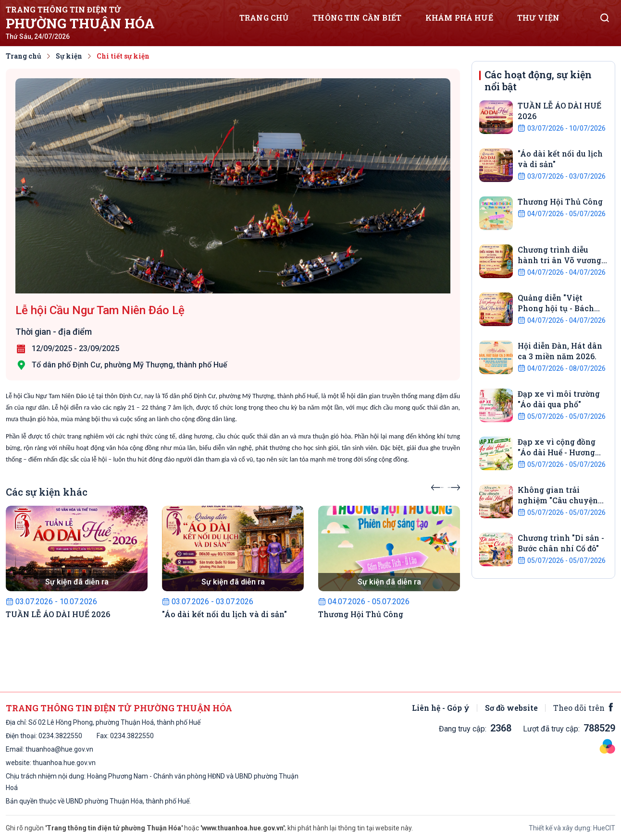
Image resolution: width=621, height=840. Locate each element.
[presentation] (437, 485)
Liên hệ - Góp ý (441, 708)
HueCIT (604, 828)
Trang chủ (264, 18)
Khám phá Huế (459, 18)
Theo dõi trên (584, 708)
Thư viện (538, 18)
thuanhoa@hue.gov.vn (59, 749)
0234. (47, 736)
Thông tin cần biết (357, 18)
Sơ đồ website (511, 708)
